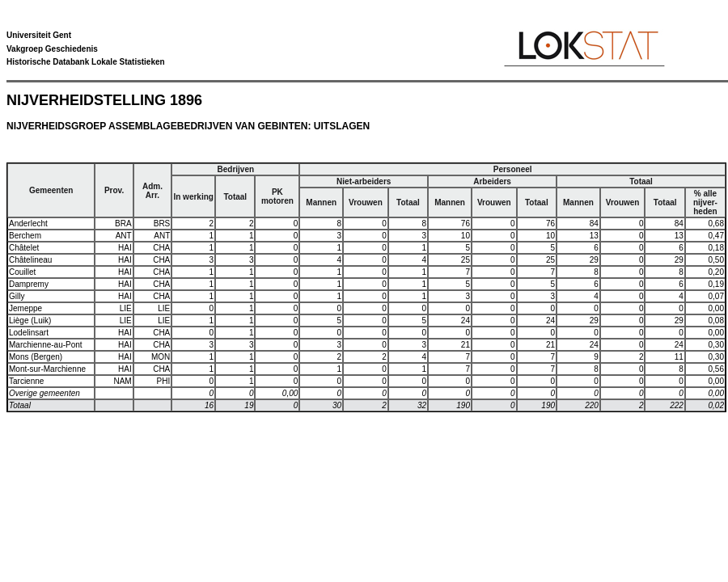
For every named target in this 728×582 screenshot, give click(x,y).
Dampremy (29, 284)
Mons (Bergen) (36, 357)
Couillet (22, 272)
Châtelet (24, 248)
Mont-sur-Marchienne (47, 369)
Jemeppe (25, 308)
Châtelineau (30, 260)
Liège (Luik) (30, 321)
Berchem (25, 236)
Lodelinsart (29, 333)
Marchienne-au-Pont (46, 345)
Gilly (17, 296)
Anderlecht (28, 224)
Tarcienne (26, 381)
